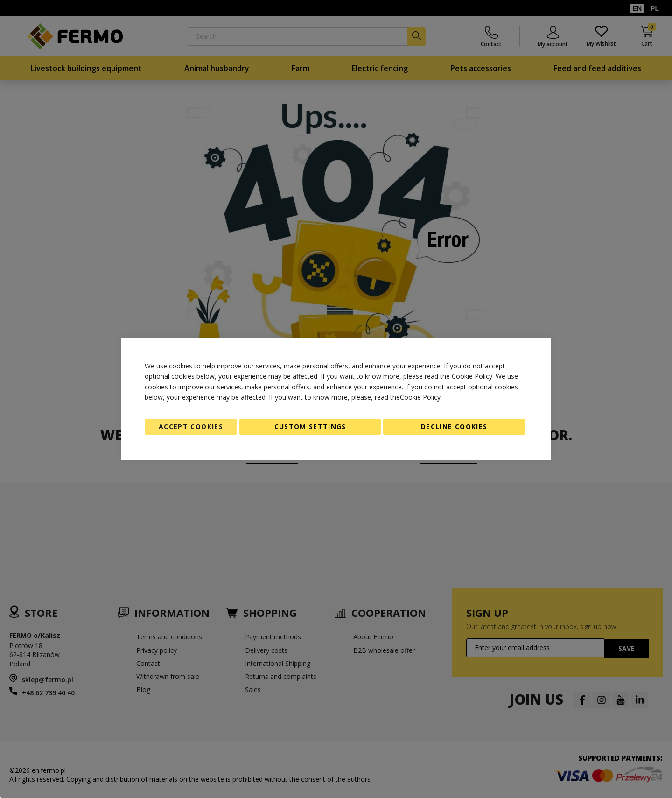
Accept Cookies (191, 427)
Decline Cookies (454, 427)
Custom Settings (310, 427)
